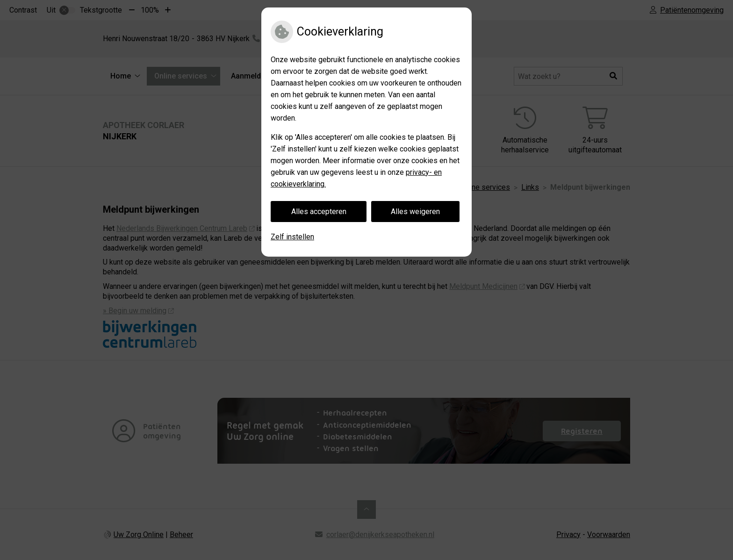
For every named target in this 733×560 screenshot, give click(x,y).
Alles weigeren (415, 212)
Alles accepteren (319, 212)
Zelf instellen (292, 237)
